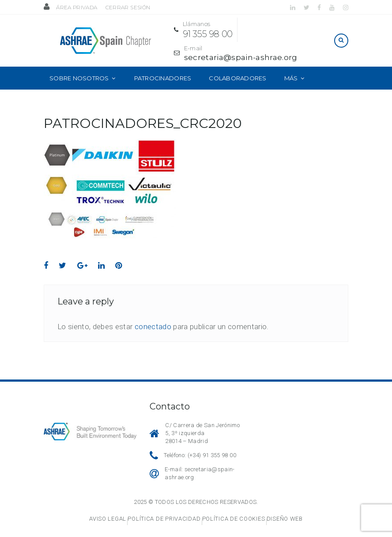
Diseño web (285, 517)
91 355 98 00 (216, 33)
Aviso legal (108, 517)
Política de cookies (234, 517)
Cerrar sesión (128, 7)
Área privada (77, 7)
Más (291, 76)
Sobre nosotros (79, 76)
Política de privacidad (164, 517)
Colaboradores (237, 76)
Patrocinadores (163, 76)
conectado (153, 325)
